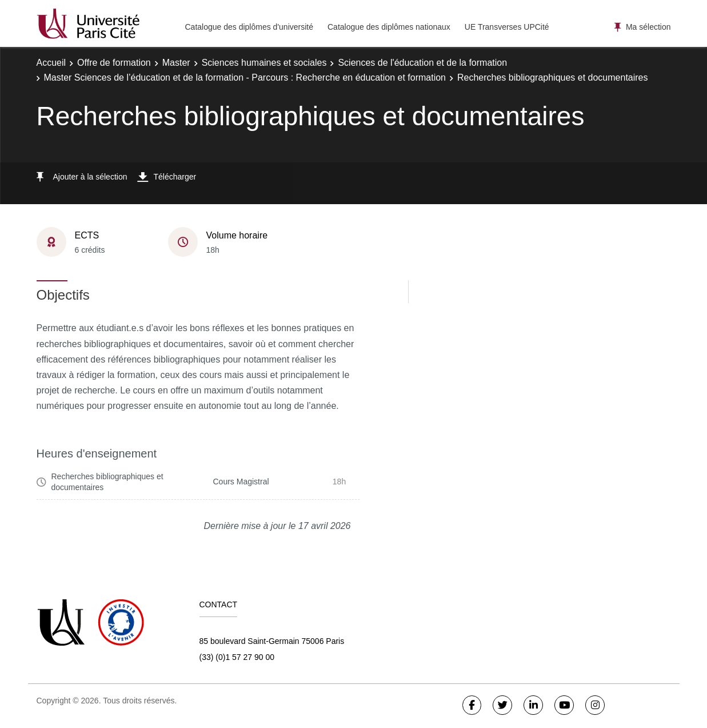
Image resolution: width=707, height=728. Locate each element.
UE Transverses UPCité (507, 27)
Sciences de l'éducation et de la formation (422, 63)
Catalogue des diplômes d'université (249, 27)
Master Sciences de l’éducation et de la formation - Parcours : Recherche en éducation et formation (245, 77)
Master (176, 63)
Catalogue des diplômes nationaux (389, 27)
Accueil (51, 63)
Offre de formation (114, 63)
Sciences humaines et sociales (264, 63)
